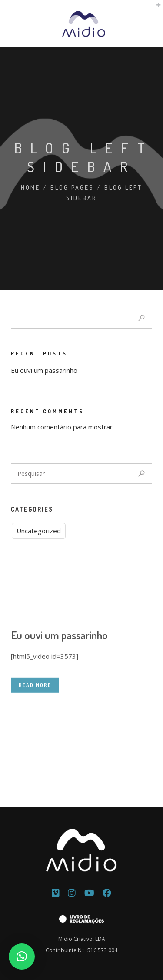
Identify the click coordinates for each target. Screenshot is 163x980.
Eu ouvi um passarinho (44, 370)
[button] (22, 957)
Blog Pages (72, 188)
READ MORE (35, 720)
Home (30, 188)
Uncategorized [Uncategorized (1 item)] (39, 531)
